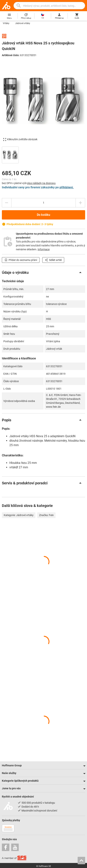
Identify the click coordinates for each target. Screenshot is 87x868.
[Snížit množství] (7, 203)
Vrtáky (6, 23)
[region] (43, 155)
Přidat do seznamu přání (21, 260)
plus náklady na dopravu (41, 183)
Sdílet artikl (53, 260)
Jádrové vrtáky (23, 23)
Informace (44, 249)
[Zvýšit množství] (80, 203)
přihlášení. (67, 187)
